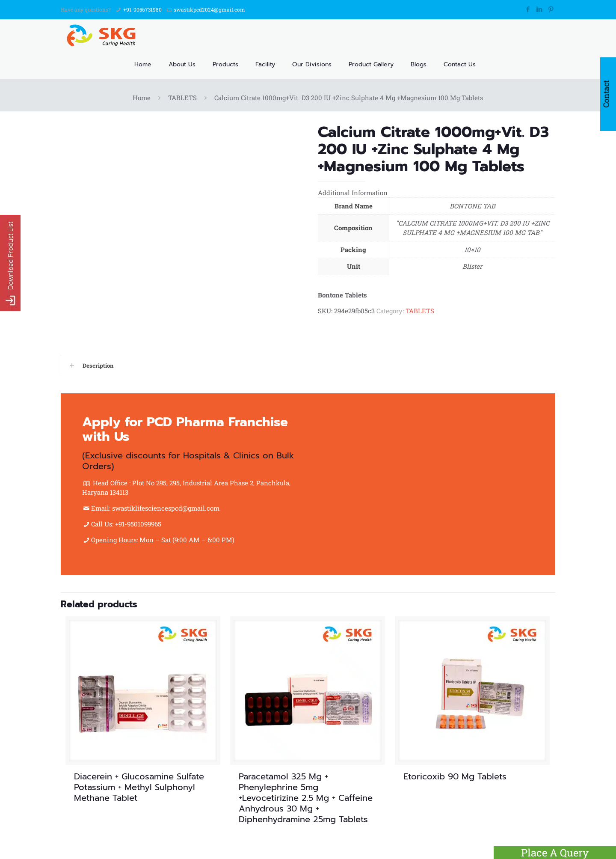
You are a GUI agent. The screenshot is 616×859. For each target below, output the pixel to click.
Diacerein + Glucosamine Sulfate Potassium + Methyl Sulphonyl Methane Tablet (139, 787)
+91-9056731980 (142, 9)
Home (142, 98)
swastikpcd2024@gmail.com (209, 9)
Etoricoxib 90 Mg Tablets (455, 776)
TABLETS (182, 98)
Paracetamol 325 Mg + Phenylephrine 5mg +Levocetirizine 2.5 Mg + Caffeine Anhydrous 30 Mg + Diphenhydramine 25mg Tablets (306, 798)
